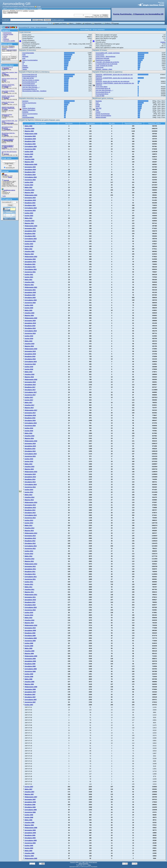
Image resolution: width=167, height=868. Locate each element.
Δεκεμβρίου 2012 (30, 538)
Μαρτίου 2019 (28, 346)
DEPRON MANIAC (9, 140)
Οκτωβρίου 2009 (29, 636)
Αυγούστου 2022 (29, 241)
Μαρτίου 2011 (28, 592)
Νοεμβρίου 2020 (29, 295)
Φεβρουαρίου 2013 (30, 533)
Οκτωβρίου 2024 (29, 175)
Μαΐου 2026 (28, 126)
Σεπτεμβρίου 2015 (30, 454)
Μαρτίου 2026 (28, 131)
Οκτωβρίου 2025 (29, 144)
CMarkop (6, 135)
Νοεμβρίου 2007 (29, 694)
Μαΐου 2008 (28, 679)
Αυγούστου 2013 (29, 518)
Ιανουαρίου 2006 (29, 830)
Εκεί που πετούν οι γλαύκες (31, 80)
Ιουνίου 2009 (28, 646)
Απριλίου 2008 (29, 682)
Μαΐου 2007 (28, 789)
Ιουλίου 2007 (28, 705)
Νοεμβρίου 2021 (29, 264)
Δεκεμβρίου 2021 (30, 262)
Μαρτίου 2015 (28, 469)
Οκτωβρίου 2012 (29, 543)
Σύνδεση (106, 23)
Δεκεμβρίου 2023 (30, 200)
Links (5, 38)
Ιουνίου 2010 (28, 615)
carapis (6, 103)
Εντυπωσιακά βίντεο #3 (30, 89)
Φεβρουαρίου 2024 (30, 195)
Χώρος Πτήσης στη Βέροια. (8, 91)
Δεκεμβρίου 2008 (30, 661)
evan (24, 58)
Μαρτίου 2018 (28, 377)
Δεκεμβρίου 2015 (30, 446)
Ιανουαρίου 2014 (29, 505)
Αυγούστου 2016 (29, 426)
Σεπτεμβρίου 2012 (30, 546)
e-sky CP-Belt (100, 96)
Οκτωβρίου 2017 (29, 390)
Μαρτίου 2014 (28, 500)
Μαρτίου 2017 (28, 408)
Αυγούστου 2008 (29, 671)
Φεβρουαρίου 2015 (30, 472)
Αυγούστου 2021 (29, 272)
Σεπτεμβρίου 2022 (30, 239)
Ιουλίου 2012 (28, 551)
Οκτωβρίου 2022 (29, 236)
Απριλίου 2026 (29, 129)
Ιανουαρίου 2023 (29, 228)
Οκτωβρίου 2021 (29, 267)
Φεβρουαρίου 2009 (30, 656)
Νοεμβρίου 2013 (29, 510)
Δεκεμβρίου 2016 (30, 415)
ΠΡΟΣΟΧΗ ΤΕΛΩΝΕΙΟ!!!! (8, 139)
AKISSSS (6, 75)
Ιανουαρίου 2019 (29, 351)
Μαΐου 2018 (28, 372)
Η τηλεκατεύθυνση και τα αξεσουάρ (107, 64)
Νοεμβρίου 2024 (29, 172)
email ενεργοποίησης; (13, 12)
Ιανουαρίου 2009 (29, 659)
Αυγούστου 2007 (29, 702)
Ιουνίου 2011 (28, 584)
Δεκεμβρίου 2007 (30, 692)
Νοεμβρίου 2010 (29, 602)
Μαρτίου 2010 (28, 623)
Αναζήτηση (87, 23)
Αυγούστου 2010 (29, 610)
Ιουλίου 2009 (28, 643)
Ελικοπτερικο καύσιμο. (7, 115)
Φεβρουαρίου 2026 (30, 134)
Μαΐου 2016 (28, 433)
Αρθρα (5, 36)
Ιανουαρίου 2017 (29, 413)
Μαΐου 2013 (28, 525)
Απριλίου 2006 (29, 822)
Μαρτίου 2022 (28, 254)
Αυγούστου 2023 (29, 210)
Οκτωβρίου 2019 (29, 328)
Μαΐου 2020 (28, 310)
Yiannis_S (6, 116)
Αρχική (56, 23)
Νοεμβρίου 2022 (29, 234)
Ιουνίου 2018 (28, 369)
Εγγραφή (115, 23)
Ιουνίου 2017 (28, 400)
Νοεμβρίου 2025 (29, 141)
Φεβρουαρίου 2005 (30, 858)
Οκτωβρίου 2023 (29, 205)
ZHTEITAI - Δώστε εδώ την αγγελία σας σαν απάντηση (113, 81)
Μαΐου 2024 (28, 187)
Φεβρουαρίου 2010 (30, 625)
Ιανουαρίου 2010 (29, 628)
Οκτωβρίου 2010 (29, 605)
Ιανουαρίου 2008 (29, 689)
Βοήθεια (78, 23)
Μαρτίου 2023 (28, 223)
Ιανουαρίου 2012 (29, 566)
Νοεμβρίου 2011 (29, 572)
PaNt (24, 55)
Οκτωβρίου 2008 (29, 666)
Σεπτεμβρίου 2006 (30, 810)
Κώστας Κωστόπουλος (29, 103)
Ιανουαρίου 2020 (29, 321)
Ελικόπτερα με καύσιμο (103, 60)
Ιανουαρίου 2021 (29, 290)
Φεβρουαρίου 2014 (30, 502)
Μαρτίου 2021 (28, 285)
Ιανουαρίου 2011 (29, 597)
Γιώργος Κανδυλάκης (29, 108)
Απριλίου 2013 (29, 528)
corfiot (4, 196)
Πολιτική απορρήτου (83, 864)
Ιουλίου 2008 (28, 674)
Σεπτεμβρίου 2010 (30, 607)
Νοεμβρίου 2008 (29, 664)
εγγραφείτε (32, 11)
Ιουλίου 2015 (28, 459)
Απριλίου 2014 (29, 497)
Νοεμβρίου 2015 (29, 449)
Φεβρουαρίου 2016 (30, 441)
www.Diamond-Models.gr (8, 145)
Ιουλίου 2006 (28, 815)
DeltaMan (25, 67)
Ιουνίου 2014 (28, 492)
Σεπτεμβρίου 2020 (30, 300)
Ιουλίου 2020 (28, 305)
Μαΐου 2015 (28, 464)
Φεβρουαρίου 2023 (30, 226)
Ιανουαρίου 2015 (29, 474)
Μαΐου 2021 (28, 280)
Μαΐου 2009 (28, 648)
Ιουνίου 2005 (28, 848)
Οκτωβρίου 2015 (29, 451)
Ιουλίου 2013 (28, 520)
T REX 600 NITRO (28, 78)
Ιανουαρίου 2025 (29, 167)
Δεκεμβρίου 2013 (30, 508)
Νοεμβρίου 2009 (29, 633)
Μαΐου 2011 (28, 587)
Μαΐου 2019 (28, 341)
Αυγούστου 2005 (29, 843)
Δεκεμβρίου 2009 (30, 630)
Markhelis (6, 69)
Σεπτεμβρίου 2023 (30, 208)
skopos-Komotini (101, 117)
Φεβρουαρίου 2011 (30, 595)
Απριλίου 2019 (29, 344)
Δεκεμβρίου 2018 (30, 354)
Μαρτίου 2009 (28, 653)
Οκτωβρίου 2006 (29, 807)
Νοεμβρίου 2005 (29, 835)
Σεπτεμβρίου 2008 (30, 669)
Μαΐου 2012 (28, 556)
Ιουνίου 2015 (28, 461)
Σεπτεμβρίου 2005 (30, 840)
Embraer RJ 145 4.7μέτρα (8, 102)
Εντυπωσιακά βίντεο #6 (7, 67)
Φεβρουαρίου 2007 (30, 797)
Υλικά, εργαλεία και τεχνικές (104, 66)
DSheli (98, 105)
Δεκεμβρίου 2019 (30, 323)
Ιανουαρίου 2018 (29, 382)
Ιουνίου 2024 (28, 185)
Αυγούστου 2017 (29, 395)
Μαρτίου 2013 (28, 531)
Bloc (90, 865)
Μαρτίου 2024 (28, 193)
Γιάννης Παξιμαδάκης (29, 110)
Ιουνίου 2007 (28, 787)
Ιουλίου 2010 (28, 613)
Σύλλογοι (6, 39)
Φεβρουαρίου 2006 (30, 828)
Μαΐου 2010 (28, 618)
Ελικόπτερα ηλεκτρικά (102, 58)
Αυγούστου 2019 (29, 333)
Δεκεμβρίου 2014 (30, 477)
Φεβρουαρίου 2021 (30, 287)
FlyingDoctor (7, 129)
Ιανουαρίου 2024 (29, 198)
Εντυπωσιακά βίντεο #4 (30, 82)
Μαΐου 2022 (28, 249)
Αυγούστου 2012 (29, 548)
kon (5, 81)
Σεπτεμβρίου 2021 (30, 269)
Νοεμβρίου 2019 (29, 326)
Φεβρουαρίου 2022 (30, 257)
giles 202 (99, 108)
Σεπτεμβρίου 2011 (30, 577)
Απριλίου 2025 (29, 159)
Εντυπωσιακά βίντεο (29, 84)
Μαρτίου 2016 (28, 438)
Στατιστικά (5, 171)
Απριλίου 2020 (29, 313)
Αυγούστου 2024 (29, 180)
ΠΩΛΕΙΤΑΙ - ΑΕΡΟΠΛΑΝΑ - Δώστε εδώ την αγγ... (8, 85)
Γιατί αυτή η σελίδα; (9, 41)
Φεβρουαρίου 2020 (30, 318)
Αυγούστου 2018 (29, 364)
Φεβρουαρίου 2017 (30, 410)
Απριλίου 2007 (29, 792)
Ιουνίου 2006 (28, 817)
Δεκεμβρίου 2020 (30, 292)
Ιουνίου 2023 (28, 216)
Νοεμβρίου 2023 (29, 203)
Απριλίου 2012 (29, 559)
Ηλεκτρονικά (100, 67)
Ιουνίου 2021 (28, 277)
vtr (23, 64)
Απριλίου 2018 (29, 374)
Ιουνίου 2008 (28, 677)
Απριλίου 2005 (29, 853)
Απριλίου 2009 (29, 651)
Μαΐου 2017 (28, 403)
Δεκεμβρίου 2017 (30, 385)
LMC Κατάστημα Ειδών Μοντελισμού (7, 128)
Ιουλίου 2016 (28, 428)
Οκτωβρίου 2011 (29, 574)
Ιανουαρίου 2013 (29, 536)
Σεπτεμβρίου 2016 (30, 423)
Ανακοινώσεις (100, 55)
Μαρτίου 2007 (28, 794)
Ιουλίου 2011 (28, 582)
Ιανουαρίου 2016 (29, 443)
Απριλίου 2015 (29, 467)
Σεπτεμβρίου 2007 (30, 700)
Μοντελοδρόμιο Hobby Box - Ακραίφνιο (34, 91)
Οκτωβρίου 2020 (29, 298)
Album (70, 23)
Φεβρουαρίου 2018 (30, 379)
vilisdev (6, 92)
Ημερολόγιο (97, 23)
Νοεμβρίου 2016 (29, 418)
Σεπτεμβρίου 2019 (30, 331)
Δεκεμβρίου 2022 (30, 231)
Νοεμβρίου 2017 (29, 387)
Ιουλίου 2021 (28, 274)
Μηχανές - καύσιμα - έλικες (104, 69)
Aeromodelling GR (24, 27)
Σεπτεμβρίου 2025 (30, 146)
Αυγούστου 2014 (29, 487)
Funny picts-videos (101, 87)
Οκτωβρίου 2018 (29, 359)
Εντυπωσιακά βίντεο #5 (30, 76)
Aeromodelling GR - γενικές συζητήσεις (108, 53)
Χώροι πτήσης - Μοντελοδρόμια (105, 56)
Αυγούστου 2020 (29, 303)
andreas (25, 66)
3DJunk (25, 116)
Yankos (25, 69)
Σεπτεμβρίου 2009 (30, 638)
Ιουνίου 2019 (28, 339)
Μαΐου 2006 (28, 820)
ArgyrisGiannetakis (9, 123)
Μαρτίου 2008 (28, 684)
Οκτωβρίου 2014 (29, 482)
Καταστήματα (7, 33)
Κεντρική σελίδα (8, 34)
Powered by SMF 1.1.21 (76, 862)
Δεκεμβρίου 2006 (30, 802)
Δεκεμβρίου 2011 (30, 569)
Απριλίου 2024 (29, 190)
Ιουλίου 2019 (28, 336)
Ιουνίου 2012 (28, 554)
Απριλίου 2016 (29, 436)
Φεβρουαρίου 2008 (30, 687)
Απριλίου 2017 (29, 405)
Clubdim (40, 9)
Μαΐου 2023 (28, 218)
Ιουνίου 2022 (28, 246)
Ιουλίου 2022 (28, 244)
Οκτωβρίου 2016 (29, 420)
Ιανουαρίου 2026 (29, 136)
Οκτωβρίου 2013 (29, 513)
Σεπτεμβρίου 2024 (30, 177)
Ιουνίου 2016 (28, 431)
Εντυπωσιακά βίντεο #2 (30, 85)
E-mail (38, 7)
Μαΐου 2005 (28, 851)
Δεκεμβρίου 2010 (30, 600)
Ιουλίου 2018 (28, 367)
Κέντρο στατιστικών (41, 27)
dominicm (6, 154)
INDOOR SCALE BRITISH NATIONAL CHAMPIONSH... (9, 108)
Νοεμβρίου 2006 (29, 805)
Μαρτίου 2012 (28, 561)
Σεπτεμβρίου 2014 (30, 484)
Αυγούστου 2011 (29, 579)
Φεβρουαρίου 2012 (30, 564)
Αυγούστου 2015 (29, 456)
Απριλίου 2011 (29, 589)
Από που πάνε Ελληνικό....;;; (31, 87)
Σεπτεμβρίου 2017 (30, 392)
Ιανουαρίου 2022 (29, 259)
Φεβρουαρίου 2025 (30, 164)
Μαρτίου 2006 (28, 825)
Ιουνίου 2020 (28, 308)
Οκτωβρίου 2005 (29, 838)
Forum (63, 23)
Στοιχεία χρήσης (7, 44)
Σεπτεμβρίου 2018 (30, 362)
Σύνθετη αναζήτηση (58, 20)
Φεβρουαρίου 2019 (30, 349)
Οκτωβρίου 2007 (29, 697)
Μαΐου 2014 (28, 495)
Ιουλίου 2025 (28, 152)
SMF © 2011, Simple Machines (90, 862)
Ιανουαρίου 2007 (29, 799)
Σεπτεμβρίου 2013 (30, 515)
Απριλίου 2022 (29, 251)
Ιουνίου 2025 (28, 154)
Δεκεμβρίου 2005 (30, 833)
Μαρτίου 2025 (28, 162)
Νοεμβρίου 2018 (29, 356)
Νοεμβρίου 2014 (29, 479)
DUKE (98, 106)
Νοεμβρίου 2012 (29, 541)
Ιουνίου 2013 (28, 523)
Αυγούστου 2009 (29, 641)
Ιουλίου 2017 (28, 397)
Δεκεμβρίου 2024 (30, 169)
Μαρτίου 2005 (28, 856)
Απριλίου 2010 (29, 620)
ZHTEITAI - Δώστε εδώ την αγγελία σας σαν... (8, 97)
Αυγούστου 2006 (29, 812)
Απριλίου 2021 (29, 282)
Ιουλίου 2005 (28, 846)
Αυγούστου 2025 (29, 149)
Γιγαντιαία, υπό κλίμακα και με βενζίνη (107, 62)
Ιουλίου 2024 (28, 182)
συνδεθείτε (25, 11)
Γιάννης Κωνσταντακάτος (30, 60)
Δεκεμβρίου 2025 (30, 139)
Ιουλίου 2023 (28, 213)
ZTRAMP (6, 87)
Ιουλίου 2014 (28, 490)
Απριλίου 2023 (29, 221)
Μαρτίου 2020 (28, 315)
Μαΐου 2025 (28, 157)
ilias (24, 62)
